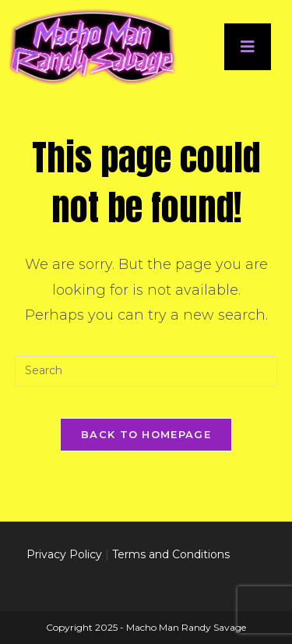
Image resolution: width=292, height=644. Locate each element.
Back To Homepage (146, 434)
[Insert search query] (146, 371)
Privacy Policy (64, 554)
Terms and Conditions (171, 554)
